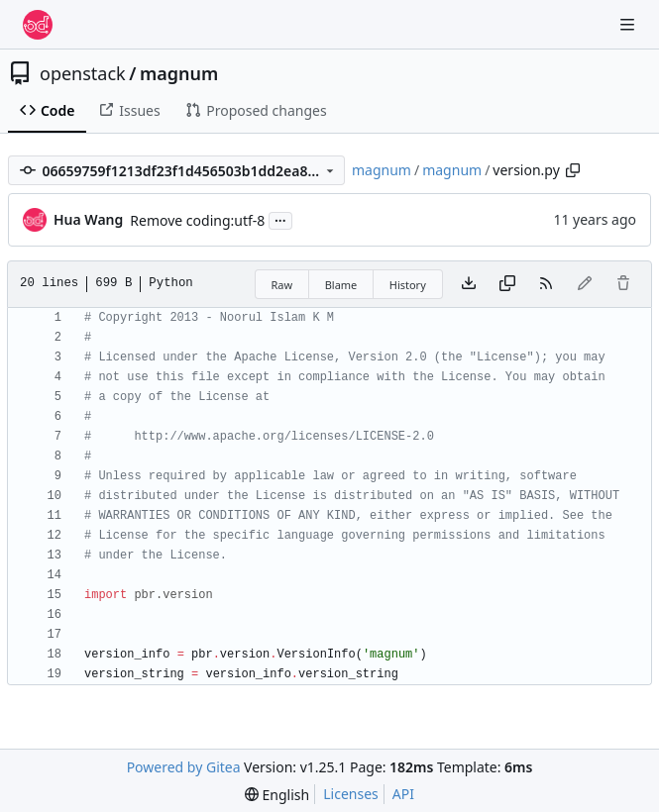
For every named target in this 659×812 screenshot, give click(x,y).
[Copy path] (573, 170)
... (280, 219)
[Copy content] (507, 284)
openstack (83, 73)
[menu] (277, 795)
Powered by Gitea (184, 767)
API (403, 794)
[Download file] (469, 284)
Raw (282, 285)
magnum (179, 73)
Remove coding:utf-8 (197, 220)
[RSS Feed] (546, 284)
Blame (341, 285)
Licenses (351, 794)
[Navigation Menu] (629, 24)
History (408, 285)
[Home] (38, 25)
